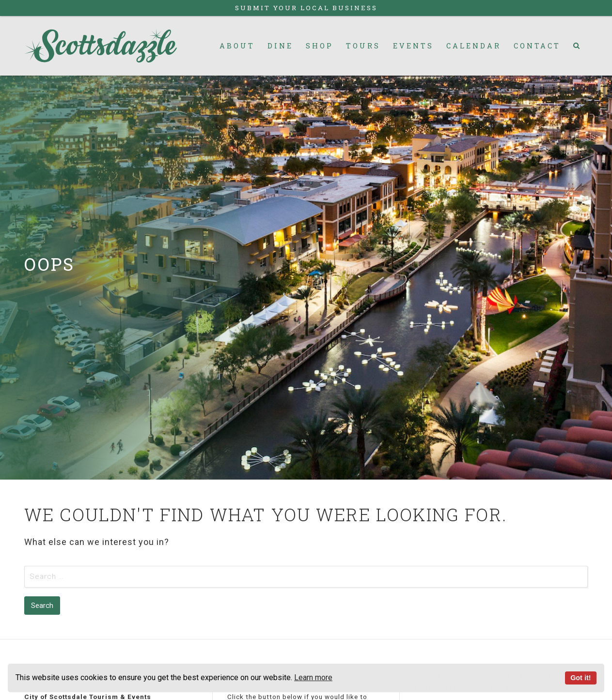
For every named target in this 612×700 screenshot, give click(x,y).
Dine (280, 46)
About (237, 46)
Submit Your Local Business (306, 8)
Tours (363, 46)
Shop (320, 46)
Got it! (581, 678)
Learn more (313, 677)
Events (413, 46)
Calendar (474, 46)
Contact (537, 46)
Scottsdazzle (101, 46)
